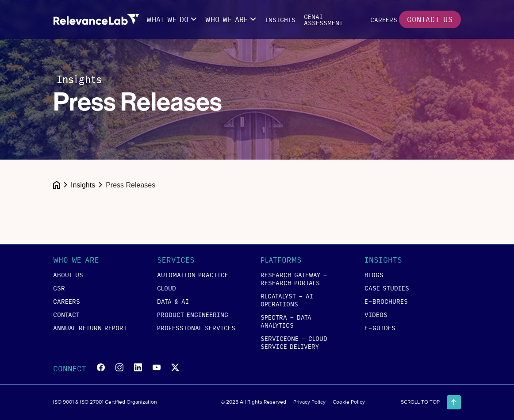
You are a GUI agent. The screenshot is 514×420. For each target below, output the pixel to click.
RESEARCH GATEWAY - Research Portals (294, 279)
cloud (167, 288)
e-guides (380, 328)
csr (59, 288)
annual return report (90, 328)
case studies (387, 288)
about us (68, 275)
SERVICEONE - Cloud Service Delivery (294, 342)
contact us (430, 19)
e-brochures (386, 301)
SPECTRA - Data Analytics (286, 321)
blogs (374, 275)
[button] (173, 19)
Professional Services (196, 328)
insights (280, 19)
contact (66, 314)
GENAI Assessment (323, 19)
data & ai (173, 301)
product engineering (193, 314)
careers (384, 19)
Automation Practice (193, 275)
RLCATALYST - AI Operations (287, 300)
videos (376, 314)
